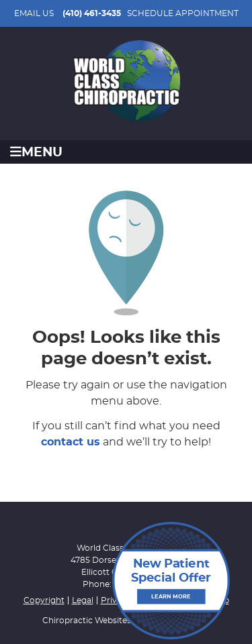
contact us (71, 442)
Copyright (44, 600)
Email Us (34, 13)
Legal (83, 600)
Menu (36, 152)
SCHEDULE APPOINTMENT (183, 13)
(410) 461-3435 (92, 13)
